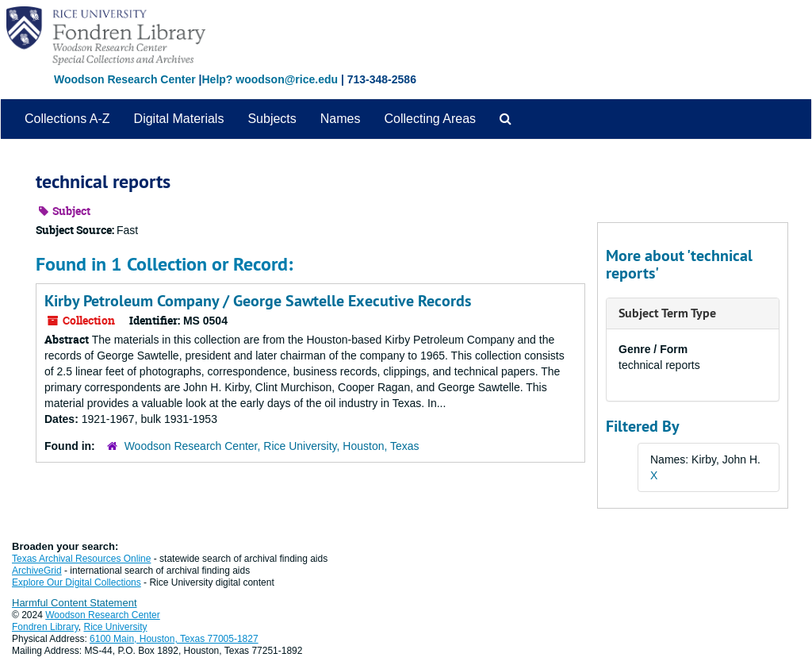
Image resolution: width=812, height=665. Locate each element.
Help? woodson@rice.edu (270, 79)
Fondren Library (45, 627)
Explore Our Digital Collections (77, 582)
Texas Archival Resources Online (81, 559)
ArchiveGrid (37, 571)
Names (341, 119)
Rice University (116, 627)
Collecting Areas (430, 119)
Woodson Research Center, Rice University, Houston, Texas (272, 446)
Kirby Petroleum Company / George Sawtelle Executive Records (258, 301)
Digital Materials (179, 119)
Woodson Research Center (125, 79)
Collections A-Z (67, 119)
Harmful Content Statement (75, 603)
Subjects (272, 119)
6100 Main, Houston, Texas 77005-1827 (174, 639)
